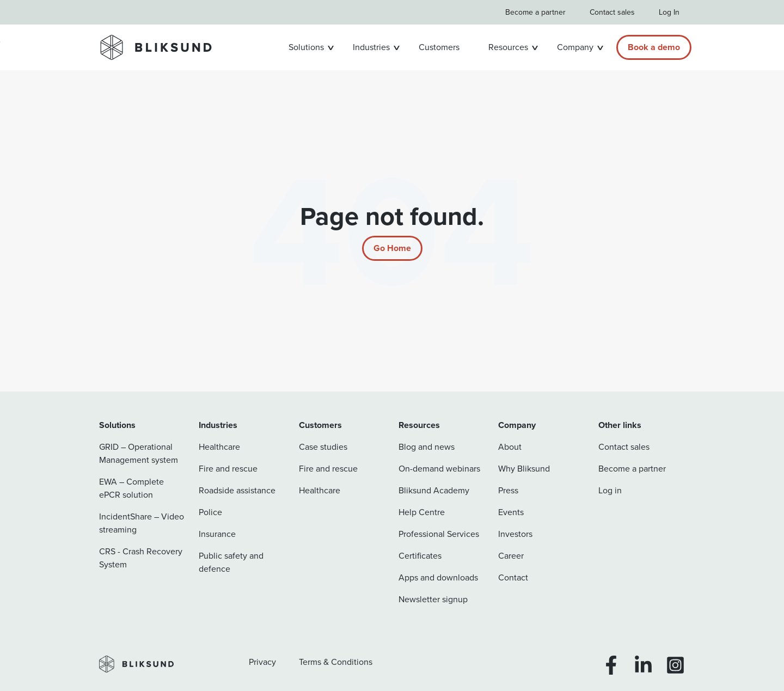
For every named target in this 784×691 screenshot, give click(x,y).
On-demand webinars (439, 469)
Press (508, 490)
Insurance (217, 534)
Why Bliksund (524, 469)
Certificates (420, 556)
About (510, 447)
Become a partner (535, 12)
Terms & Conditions (336, 662)
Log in (610, 490)
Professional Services (439, 534)
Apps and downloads (438, 577)
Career (511, 556)
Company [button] (575, 47)
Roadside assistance (237, 490)
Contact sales (612, 12)
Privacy (262, 662)
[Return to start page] (392, 248)
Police (210, 512)
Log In (669, 12)
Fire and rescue (228, 469)
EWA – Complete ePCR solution (131, 488)
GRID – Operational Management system (139, 453)
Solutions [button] (306, 47)
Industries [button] (371, 47)
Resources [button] (508, 47)
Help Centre (422, 512)
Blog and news (427, 447)
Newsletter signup (433, 599)
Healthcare (219, 447)
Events (511, 512)
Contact (513, 577)
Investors (515, 534)
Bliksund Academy (434, 490)
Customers (439, 47)
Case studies (323, 447)
